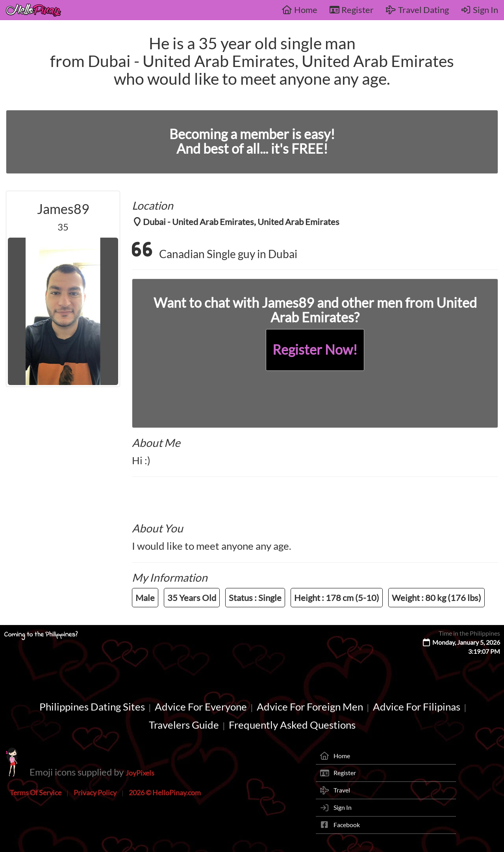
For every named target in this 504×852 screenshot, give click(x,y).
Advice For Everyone (201, 707)
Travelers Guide (184, 725)
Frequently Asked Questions (292, 725)
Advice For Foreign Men (310, 707)
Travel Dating (417, 10)
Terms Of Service (36, 792)
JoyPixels (140, 773)
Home (299, 10)
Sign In (480, 10)
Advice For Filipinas (417, 707)
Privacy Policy (95, 792)
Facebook (347, 825)
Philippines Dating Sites (92, 707)
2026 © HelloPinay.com (165, 792)
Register (352, 10)
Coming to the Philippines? (41, 635)
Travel (342, 790)
